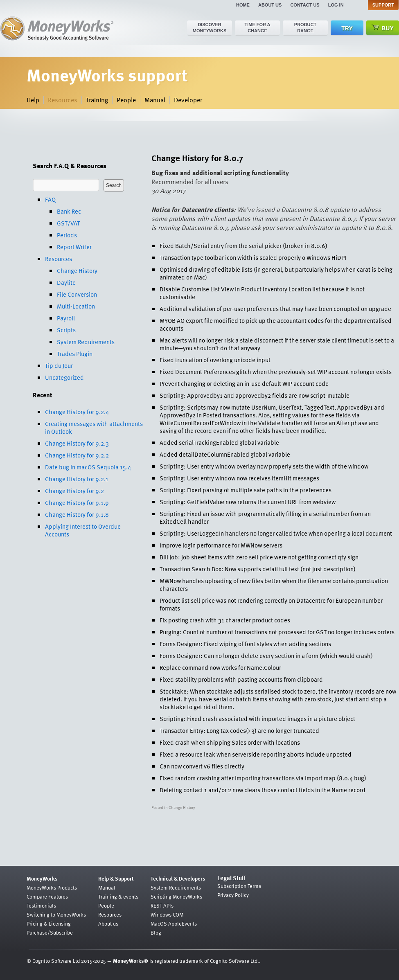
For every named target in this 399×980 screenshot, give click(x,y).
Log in (336, 5)
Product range (305, 28)
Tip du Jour (59, 365)
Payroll (66, 318)
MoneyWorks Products (52, 888)
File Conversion (77, 294)
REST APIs (162, 906)
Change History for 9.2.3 (77, 443)
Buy (383, 28)
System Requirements (86, 342)
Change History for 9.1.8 (77, 514)
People (126, 100)
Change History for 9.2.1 (77, 479)
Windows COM (167, 915)
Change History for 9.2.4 (77, 412)
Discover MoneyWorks (210, 28)
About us (270, 5)
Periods (67, 235)
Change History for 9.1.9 (77, 502)
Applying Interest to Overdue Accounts (83, 530)
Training (97, 100)
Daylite (66, 282)
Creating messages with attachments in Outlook (94, 427)
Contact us (305, 5)
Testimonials (41, 906)
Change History (77, 270)
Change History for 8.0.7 (197, 158)
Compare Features (47, 897)
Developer (188, 100)
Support (383, 5)
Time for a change (257, 28)
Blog (156, 933)
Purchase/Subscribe (50, 933)
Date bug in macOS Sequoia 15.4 (88, 467)
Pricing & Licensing (49, 924)
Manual (155, 100)
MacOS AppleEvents (174, 924)
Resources (63, 100)
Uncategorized (64, 377)
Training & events (118, 897)
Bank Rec (69, 211)
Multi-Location (76, 306)
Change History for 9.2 (74, 491)
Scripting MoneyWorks (176, 897)
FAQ (50, 199)
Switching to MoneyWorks (56, 915)
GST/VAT (68, 223)
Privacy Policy (233, 895)
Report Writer (74, 247)
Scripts (66, 330)
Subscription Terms (239, 886)
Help (33, 100)
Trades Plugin (75, 354)
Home (243, 5)
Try (347, 28)
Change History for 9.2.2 (77, 455)
